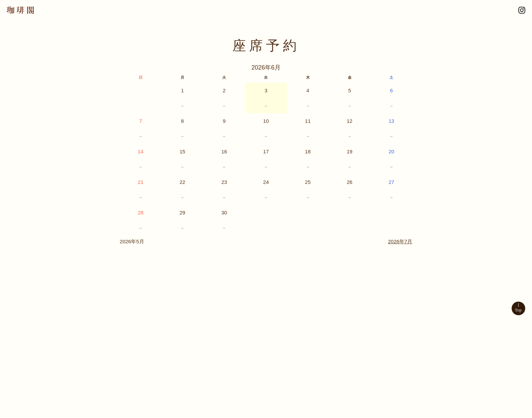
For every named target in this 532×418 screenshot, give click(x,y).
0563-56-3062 (274, 375)
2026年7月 (400, 241)
